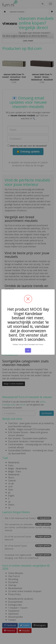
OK (28, 350)
